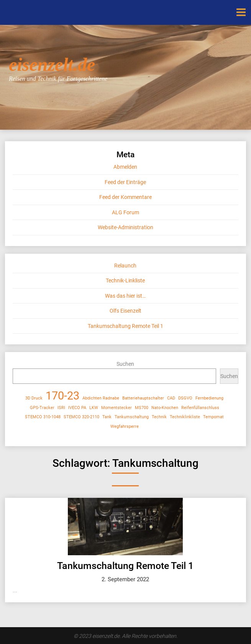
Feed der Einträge (125, 182)
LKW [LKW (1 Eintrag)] (94, 408)
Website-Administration (125, 227)
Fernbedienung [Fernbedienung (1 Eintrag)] (209, 398)
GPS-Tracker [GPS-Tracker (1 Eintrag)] (42, 408)
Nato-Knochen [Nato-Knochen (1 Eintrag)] (165, 408)
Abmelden (125, 167)
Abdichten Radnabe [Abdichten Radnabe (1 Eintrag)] (101, 398)
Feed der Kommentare (125, 197)
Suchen (125, 364)
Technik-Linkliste (125, 280)
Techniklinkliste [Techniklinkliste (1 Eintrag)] (185, 417)
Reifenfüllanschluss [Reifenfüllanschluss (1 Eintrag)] (200, 408)
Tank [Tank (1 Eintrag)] (107, 417)
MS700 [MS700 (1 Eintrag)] (142, 408)
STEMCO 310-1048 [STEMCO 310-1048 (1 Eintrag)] (43, 417)
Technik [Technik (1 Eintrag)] (159, 417)
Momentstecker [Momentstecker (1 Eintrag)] (116, 408)
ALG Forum (125, 212)
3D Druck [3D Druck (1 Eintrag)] (34, 398)
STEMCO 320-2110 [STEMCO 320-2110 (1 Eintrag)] (81, 417)
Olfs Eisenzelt (125, 311)
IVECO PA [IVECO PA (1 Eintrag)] (77, 408)
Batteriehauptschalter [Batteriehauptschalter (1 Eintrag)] (143, 398)
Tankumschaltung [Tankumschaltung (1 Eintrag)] (132, 417)
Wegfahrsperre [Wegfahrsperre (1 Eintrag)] (125, 426)
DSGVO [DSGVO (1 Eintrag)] (185, 398)
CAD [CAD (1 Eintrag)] (171, 398)
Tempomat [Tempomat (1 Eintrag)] (213, 417)
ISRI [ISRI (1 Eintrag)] (61, 408)
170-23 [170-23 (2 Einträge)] (62, 396)
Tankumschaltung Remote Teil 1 (125, 326)
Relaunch (125, 266)
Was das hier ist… (125, 296)
